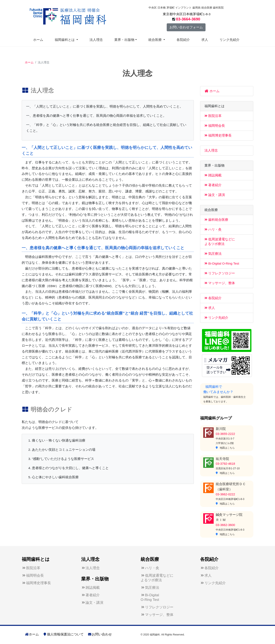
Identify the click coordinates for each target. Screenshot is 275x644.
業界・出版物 (124, 40)
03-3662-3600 (225, 525)
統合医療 (155, 40)
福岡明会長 (215, 126)
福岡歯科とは (65, 40)
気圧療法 (213, 254)
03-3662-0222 (225, 494)
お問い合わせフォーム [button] (186, 27)
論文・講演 (215, 195)
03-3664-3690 (188, 19)
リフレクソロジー (220, 273)
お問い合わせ (100, 634)
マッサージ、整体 (220, 283)
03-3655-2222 (225, 434)
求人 (205, 40)
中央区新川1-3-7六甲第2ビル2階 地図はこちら (225, 443)
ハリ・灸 (213, 229)
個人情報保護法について (63, 634)
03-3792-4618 (225, 464)
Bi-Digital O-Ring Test (222, 263)
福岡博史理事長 (218, 135)
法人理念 (96, 40)
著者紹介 (213, 185)
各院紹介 (183, 40)
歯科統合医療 (216, 220)
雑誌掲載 (213, 175)
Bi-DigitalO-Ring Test (150, 597)
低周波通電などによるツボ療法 (157, 578)
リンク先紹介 (230, 40)
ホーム (38, 40)
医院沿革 (213, 116)
